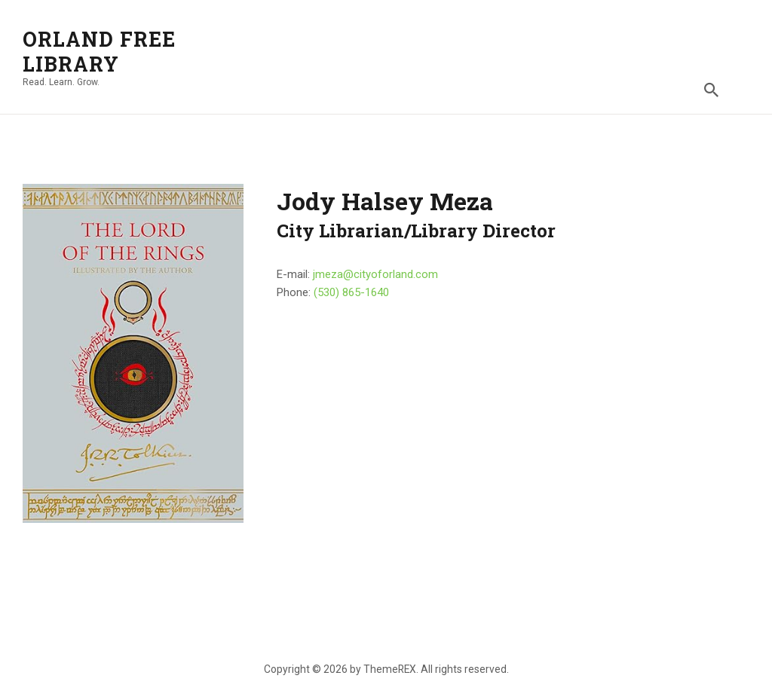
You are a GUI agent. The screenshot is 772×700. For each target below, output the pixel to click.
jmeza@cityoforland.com (375, 274)
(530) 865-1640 (351, 292)
